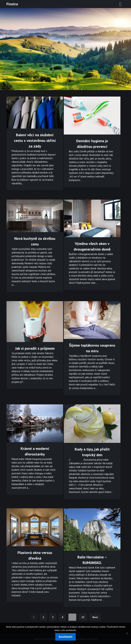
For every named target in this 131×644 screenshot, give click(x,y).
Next (95, 617)
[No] (127, 633)
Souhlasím (66, 637)
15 (83, 617)
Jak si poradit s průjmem (35, 348)
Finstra (12, 4)
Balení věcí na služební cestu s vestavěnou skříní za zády (35, 140)
